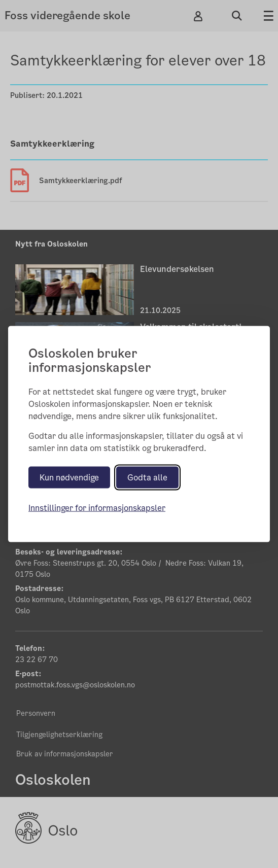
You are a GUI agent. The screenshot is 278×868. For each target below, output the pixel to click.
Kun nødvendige (69, 478)
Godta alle (147, 478)
